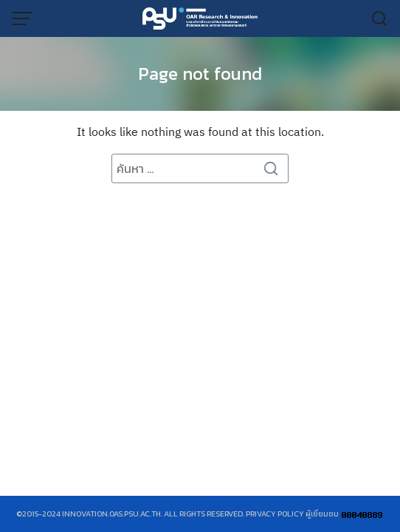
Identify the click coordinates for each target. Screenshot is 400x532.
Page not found (200, 74)
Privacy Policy (275, 514)
